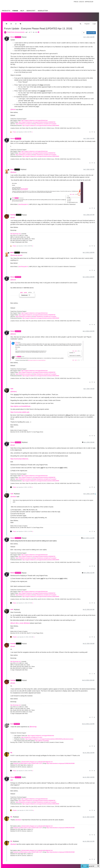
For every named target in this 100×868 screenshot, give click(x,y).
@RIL (24, 775)
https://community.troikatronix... (20, 457)
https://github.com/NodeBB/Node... (21, 404)
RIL (11, 751)
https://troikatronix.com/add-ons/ (24, 122)
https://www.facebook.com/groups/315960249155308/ (61, 761)
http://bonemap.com (16, 232)
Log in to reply (91, 31)
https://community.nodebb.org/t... (20, 410)
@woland (13, 170)
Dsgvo (82, 2)
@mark (24, 35)
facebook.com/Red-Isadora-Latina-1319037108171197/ (28, 761)
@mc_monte (19, 621)
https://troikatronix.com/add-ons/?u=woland (45, 122)
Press (76, 2)
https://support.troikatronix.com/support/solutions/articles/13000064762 (37, 120)
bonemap (13, 213)
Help (22, 11)
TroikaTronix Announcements (16, 30)
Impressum (89, 2)
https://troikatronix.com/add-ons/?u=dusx (32, 735)
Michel (12, 168)
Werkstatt (31, 11)
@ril (12, 778)
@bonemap (24, 251)
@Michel (13, 107)
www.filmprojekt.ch (23, 202)
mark (12, 387)
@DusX (13, 621)
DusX (12, 722)
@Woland (23, 168)
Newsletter (43, 11)
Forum (15, 11)
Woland (13, 35)
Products (6, 11)
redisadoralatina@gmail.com (45, 760)
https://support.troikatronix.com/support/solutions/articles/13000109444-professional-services (49, 737)
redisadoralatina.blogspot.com (29, 760)
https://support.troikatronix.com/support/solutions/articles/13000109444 (41, 124)
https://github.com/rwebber (42, 739)
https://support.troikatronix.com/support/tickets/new (34, 118)
